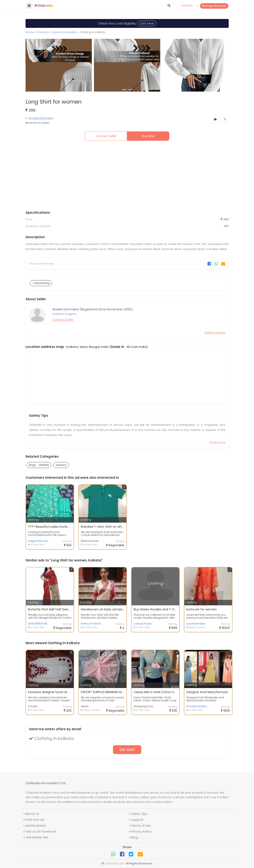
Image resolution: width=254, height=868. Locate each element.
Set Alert (127, 750)
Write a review (215, 333)
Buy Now (148, 136)
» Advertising (41, 283)
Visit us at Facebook (41, 831)
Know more (217, 442)
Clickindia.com (115, 863)
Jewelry (61, 465)
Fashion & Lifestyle (64, 32)
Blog (135, 837)
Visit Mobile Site (37, 837)
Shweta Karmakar (41, 118)
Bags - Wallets (39, 465)
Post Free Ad (35, 820)
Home (30, 32)
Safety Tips (139, 814)
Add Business (36, 826)
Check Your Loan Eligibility (127, 23)
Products (43, 32)
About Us (32, 814)
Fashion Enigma (64, 314)
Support (137, 820)
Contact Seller (106, 136)
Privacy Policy (141, 831)
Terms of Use (141, 826)
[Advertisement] (127, 177)
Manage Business (214, 6)
